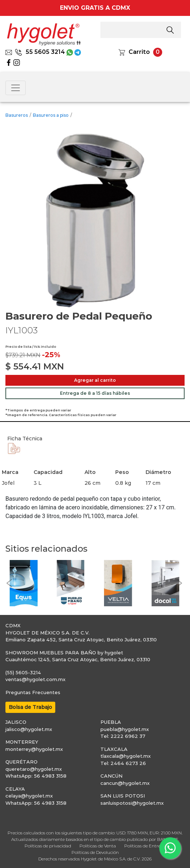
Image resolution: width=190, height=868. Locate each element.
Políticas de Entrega (145, 846)
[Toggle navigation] (16, 88)
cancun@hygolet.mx (125, 783)
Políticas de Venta (98, 846)
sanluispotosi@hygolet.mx (132, 803)
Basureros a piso (51, 115)
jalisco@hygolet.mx (29, 729)
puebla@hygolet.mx (125, 729)
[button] (9, 583)
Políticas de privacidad (48, 846)
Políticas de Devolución (95, 852)
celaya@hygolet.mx (29, 796)
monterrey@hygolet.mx (34, 749)
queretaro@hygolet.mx (34, 769)
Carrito (139, 52)
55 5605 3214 (40, 52)
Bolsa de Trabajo (30, 707)
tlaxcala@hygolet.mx (126, 756)
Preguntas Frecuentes (33, 692)
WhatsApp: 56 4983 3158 (36, 776)
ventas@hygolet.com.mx (35, 679)
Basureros (17, 115)
